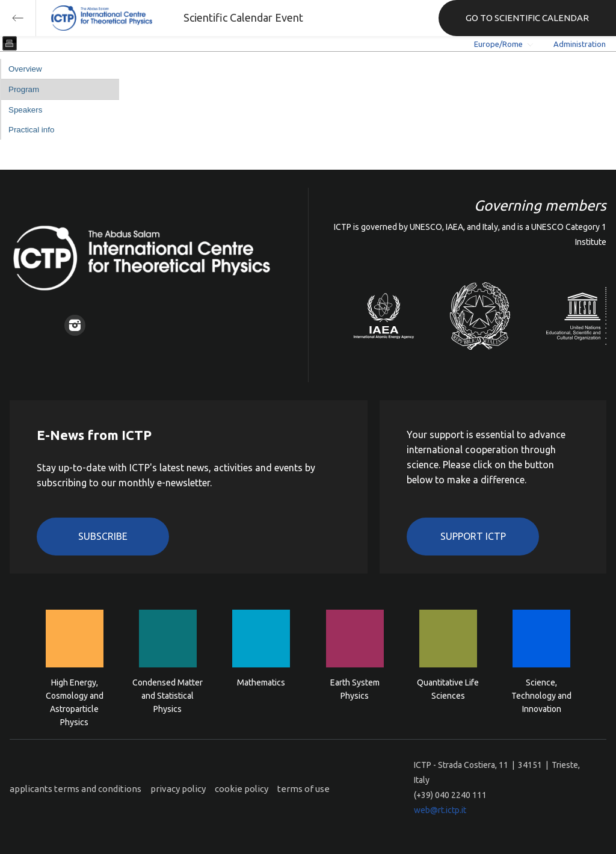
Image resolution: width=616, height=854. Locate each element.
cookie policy (242, 789)
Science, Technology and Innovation (541, 695)
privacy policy (178, 789)
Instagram (75, 325)
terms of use (303, 789)
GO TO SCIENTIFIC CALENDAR (527, 18)
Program (24, 89)
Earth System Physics (355, 689)
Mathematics (261, 682)
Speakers (25, 110)
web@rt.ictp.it (440, 810)
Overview (25, 69)
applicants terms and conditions (75, 789)
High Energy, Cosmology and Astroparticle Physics (75, 695)
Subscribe (103, 536)
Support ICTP (473, 536)
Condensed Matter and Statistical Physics (168, 695)
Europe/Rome (498, 44)
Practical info (31, 130)
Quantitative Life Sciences (448, 689)
